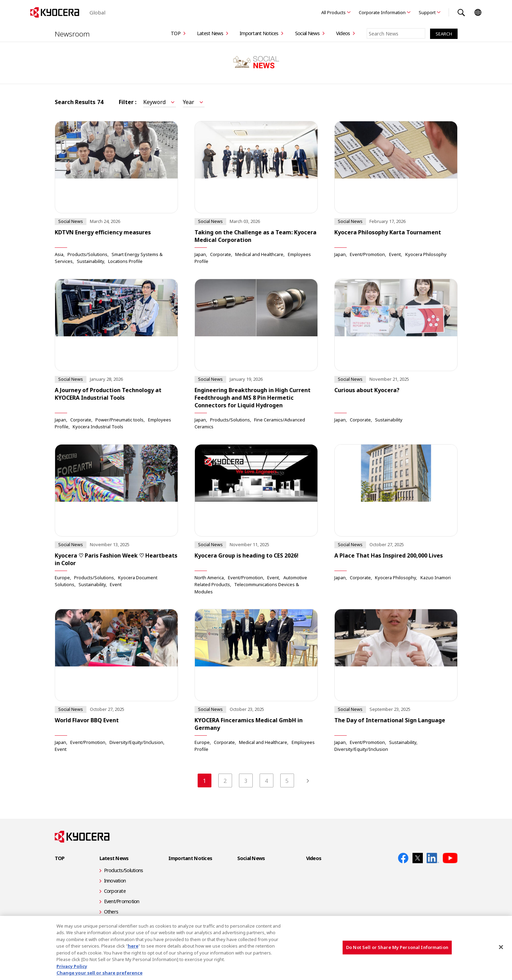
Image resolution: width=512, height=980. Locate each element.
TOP (176, 33)
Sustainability (90, 261)
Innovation (115, 881)
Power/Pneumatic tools (119, 419)
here (133, 946)
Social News (307, 33)
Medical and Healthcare (259, 254)
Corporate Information (382, 12)
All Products (333, 12)
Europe (62, 577)
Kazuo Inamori (436, 577)
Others (111, 912)
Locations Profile (125, 261)
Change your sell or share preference (100, 973)
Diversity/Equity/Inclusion (136, 742)
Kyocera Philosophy (426, 254)
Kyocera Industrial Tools (98, 427)
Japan (200, 254)
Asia (59, 254)
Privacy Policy (72, 966)
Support (427, 12)
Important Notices (259, 33)
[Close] (501, 947)
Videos (343, 33)
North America (209, 577)
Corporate (221, 254)
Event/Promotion (367, 254)
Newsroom (73, 33)
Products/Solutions (87, 254)
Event (395, 254)
